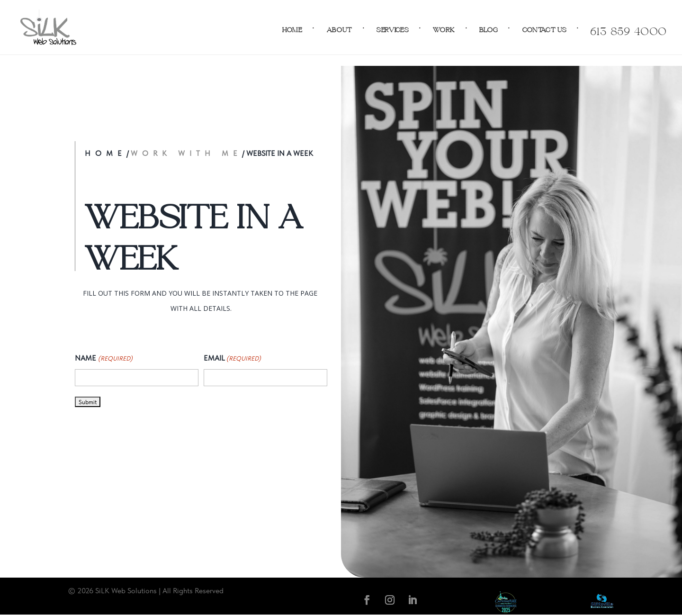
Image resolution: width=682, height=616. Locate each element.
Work (444, 27)
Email (232, 359)
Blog (489, 27)
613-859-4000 (628, 27)
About (340, 27)
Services (393, 27)
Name (103, 359)
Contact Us (545, 27)
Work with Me (186, 153)
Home (292, 27)
